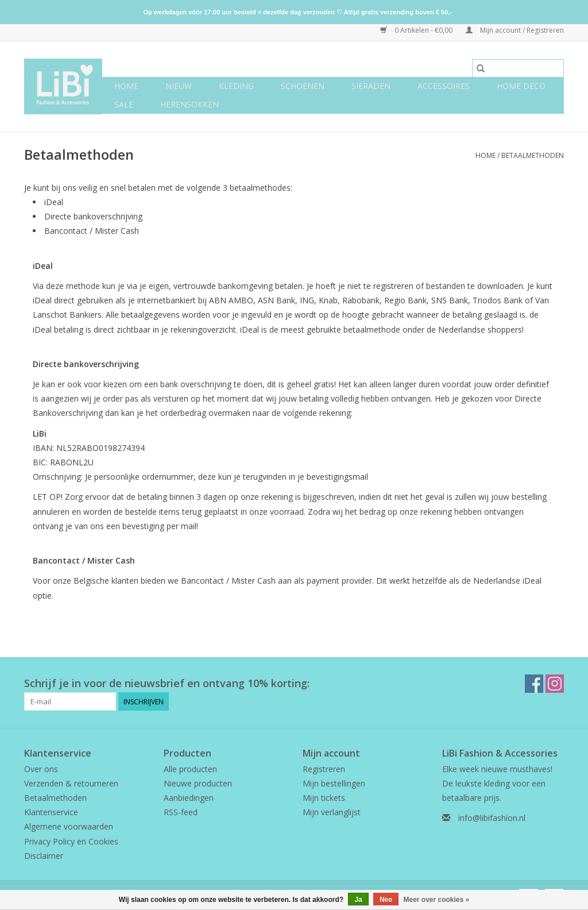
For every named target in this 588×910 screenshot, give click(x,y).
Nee (386, 900)
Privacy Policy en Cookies (71, 841)
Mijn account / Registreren (515, 30)
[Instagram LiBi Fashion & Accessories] (555, 684)
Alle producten (190, 769)
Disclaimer (44, 856)
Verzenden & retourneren (71, 783)
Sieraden (371, 86)
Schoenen (303, 86)
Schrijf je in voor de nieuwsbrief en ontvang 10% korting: (167, 683)
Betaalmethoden (533, 155)
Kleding (236, 86)
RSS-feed (181, 812)
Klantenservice (51, 812)
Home (126, 86)
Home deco (521, 86)
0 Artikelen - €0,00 (417, 30)
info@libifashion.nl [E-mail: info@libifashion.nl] (492, 818)
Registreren (324, 769)
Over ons (41, 769)
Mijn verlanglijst (332, 812)
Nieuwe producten (198, 783)
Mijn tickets (324, 798)
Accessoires (444, 86)
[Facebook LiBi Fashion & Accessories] (534, 684)
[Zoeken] (518, 68)
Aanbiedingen (189, 798)
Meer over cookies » (437, 900)
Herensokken (189, 104)
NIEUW (179, 86)
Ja (358, 900)
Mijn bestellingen (334, 783)
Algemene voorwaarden (69, 826)
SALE (124, 104)
